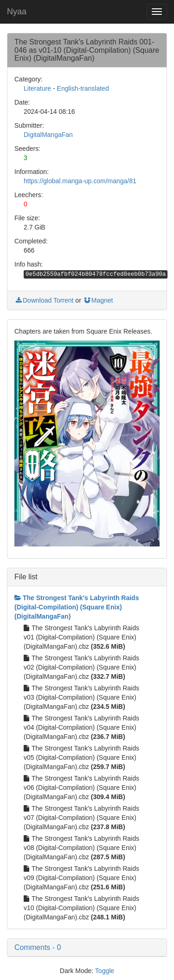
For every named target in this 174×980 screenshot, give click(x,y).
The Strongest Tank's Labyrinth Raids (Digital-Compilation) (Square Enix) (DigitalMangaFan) (77, 607)
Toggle (105, 971)
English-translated (83, 88)
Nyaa (17, 12)
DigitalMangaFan (48, 135)
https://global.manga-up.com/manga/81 (80, 181)
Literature (37, 88)
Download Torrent (44, 300)
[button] (87, 948)
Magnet (98, 300)
